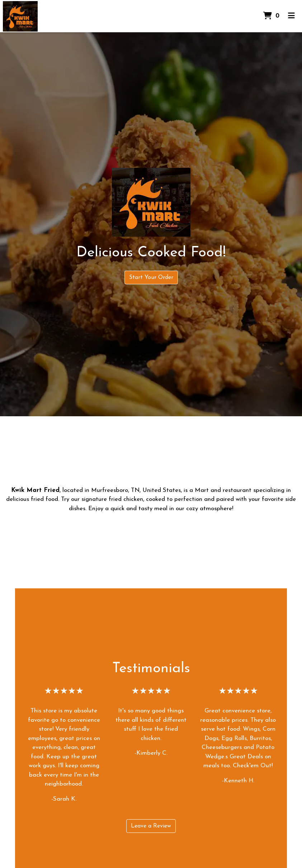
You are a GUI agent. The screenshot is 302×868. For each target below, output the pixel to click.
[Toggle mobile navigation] (291, 16)
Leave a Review (151, 826)
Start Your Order (151, 278)
